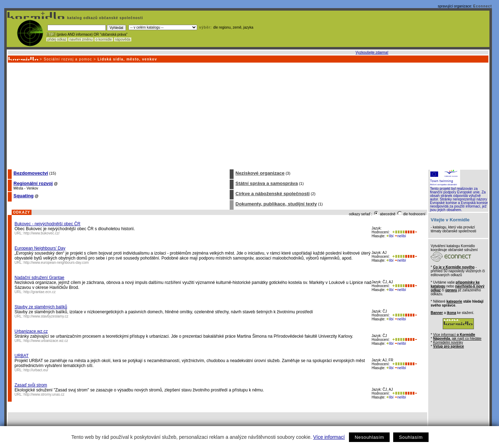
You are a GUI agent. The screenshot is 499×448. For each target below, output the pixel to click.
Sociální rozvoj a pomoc (68, 59)
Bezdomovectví (31, 173)
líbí (390, 236)
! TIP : (51, 34)
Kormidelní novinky (448, 342)
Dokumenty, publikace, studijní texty (276, 204)
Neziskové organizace (260, 173)
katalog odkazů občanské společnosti (104, 18)
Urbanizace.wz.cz (31, 331)
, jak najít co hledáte (457, 339)
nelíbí (400, 236)
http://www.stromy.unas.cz (44, 394)
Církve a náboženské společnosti (273, 194)
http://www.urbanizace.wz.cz (46, 341)
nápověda (123, 39)
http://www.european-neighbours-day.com (56, 263)
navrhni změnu (81, 39)
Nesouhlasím (369, 437)
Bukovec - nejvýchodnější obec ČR (47, 224)
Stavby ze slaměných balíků (41, 307)
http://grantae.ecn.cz (40, 292)
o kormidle (104, 39)
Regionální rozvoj (33, 183)
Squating (24, 196)
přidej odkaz (57, 39)
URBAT (22, 356)
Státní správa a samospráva (266, 183)
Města (18, 188)
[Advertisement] (248, 116)
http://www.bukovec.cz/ (42, 233)
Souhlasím (411, 437)
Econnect (483, 6)
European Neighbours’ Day (40, 248)
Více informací (329, 437)
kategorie (454, 301)
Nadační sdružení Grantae (39, 278)
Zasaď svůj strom (31, 385)
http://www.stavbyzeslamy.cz (46, 316)
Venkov (32, 188)
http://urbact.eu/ (36, 370)
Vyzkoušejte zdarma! (372, 53)
